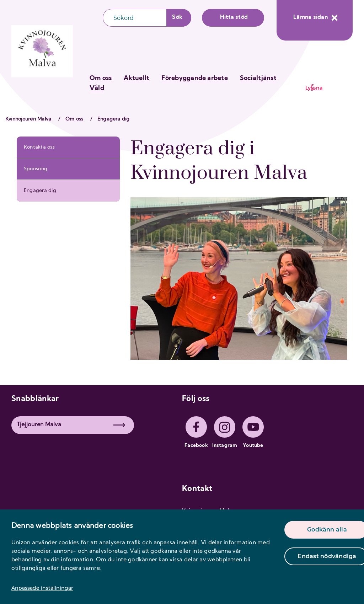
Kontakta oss (39, 147)
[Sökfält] (135, 18)
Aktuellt (136, 78)
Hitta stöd (234, 17)
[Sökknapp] (179, 18)
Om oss (101, 78)
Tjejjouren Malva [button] (71, 425)
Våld (97, 88)
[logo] (42, 52)
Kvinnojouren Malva (28, 119)
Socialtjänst (258, 78)
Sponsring (36, 169)
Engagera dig (40, 191)
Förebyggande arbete (195, 78)
